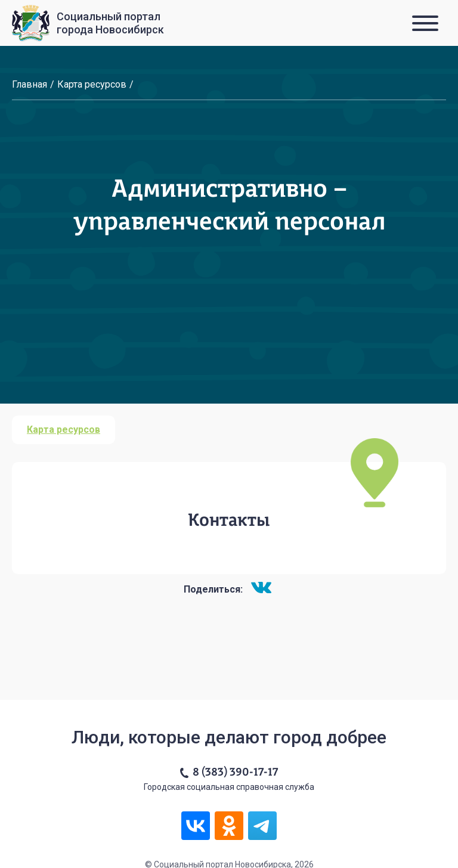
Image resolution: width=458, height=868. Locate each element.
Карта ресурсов (92, 84)
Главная (30, 84)
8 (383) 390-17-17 (235, 773)
